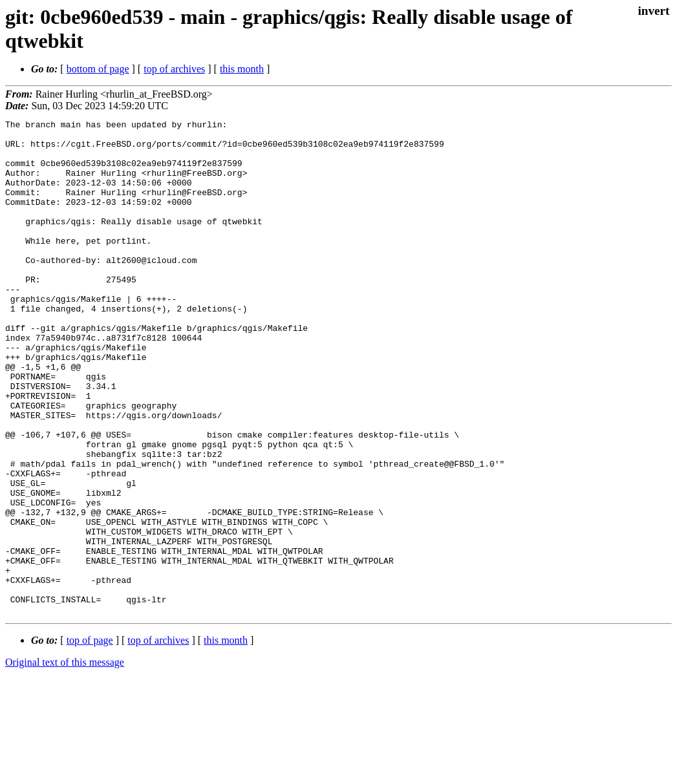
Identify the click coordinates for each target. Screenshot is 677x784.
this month (242, 69)
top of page (90, 739)
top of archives (174, 69)
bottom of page (98, 69)
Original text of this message (65, 761)
